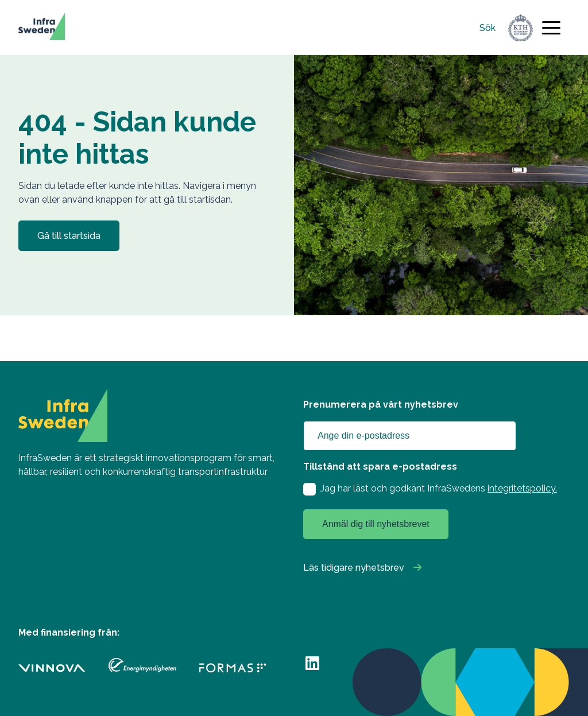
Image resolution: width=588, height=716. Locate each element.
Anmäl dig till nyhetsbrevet (376, 524)
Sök (488, 28)
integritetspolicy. (522, 488)
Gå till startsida (69, 236)
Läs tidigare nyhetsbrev (354, 568)
